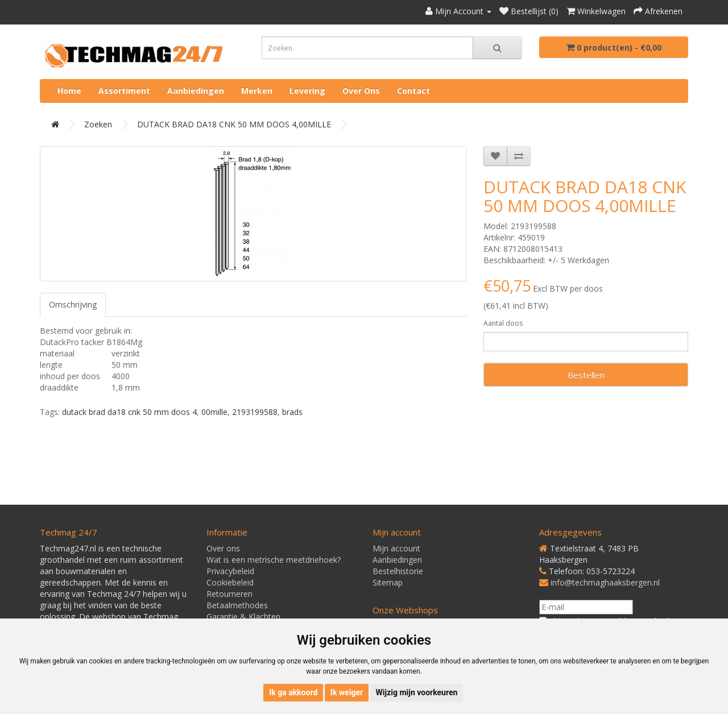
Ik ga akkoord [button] (293, 692)
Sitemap (388, 582)
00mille (214, 412)
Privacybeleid (230, 571)
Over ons (361, 91)
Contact (413, 91)
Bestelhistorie (398, 571)
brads (292, 412)
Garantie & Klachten (243, 617)
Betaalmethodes (237, 605)
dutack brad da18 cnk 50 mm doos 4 (129, 412)
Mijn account (396, 548)
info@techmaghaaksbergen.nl (605, 582)
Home (69, 91)
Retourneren (229, 594)
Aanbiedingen (196, 91)
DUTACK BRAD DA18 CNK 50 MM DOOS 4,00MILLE (234, 124)
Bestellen (586, 375)
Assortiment (124, 91)
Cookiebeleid (230, 582)
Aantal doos (503, 323)
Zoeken (98, 124)
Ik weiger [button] (347, 692)
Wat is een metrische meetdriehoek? (274, 560)
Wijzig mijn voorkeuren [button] (417, 692)
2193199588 (255, 412)
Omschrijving (73, 304)
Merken (257, 91)
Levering (307, 91)
